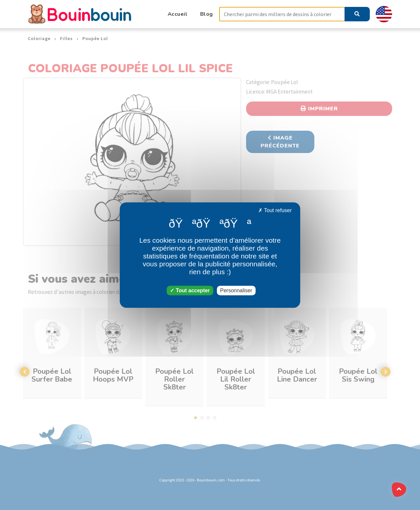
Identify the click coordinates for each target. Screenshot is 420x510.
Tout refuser (275, 210)
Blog (207, 14)
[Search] (282, 14)
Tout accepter (190, 290)
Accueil (178, 14)
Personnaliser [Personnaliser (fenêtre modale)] (236, 290)
